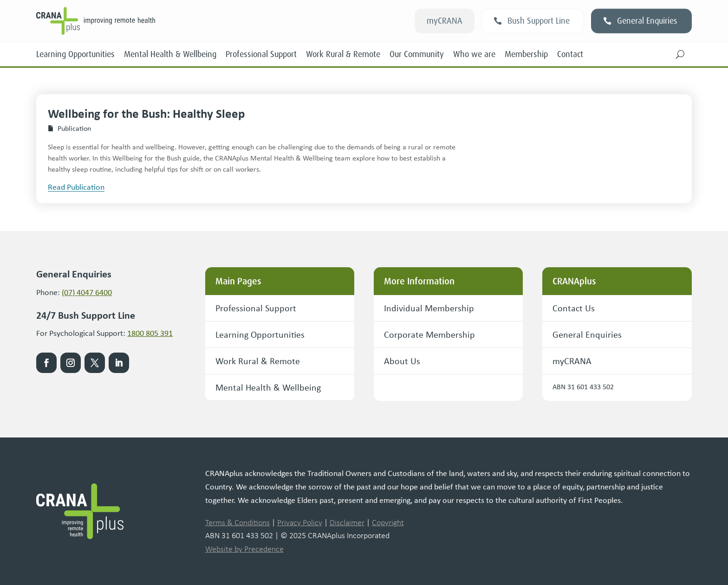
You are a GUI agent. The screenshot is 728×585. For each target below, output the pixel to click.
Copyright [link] (388, 522)
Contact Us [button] (574, 308)
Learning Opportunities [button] (260, 334)
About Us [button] (402, 361)
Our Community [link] (417, 54)
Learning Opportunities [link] (75, 54)
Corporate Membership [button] (429, 334)
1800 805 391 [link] (150, 333)
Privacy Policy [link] (300, 522)
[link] (166, 21)
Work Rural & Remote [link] (343, 54)
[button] (680, 54)
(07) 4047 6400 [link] (87, 292)
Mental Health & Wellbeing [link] (170, 54)
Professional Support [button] (256, 308)
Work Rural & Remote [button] (258, 361)
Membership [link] (526, 54)
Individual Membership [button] (429, 308)
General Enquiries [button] (647, 21)
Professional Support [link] (261, 54)
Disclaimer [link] (347, 522)
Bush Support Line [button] (539, 21)
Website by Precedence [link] (244, 549)
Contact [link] (570, 54)
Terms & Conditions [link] (237, 522)
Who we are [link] (474, 54)
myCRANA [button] (445, 21)
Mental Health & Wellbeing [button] (268, 387)
